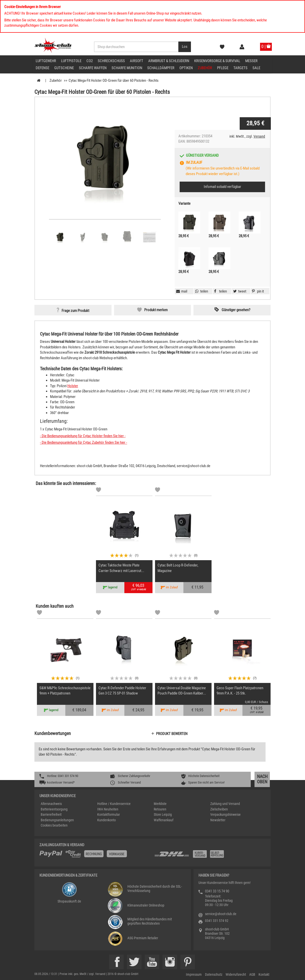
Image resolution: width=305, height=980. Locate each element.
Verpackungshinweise (225, 814)
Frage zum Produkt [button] (75, 311)
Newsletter (218, 820)
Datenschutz (214, 974)
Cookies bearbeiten (54, 825)
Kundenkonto (107, 820)
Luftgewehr (46, 61)
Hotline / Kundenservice (114, 804)
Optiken (186, 68)
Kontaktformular (109, 814)
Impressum (194, 974)
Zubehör (205, 68)
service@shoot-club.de (221, 914)
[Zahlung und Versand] (210, 856)
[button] (257, 291)
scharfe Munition (127, 68)
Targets (240, 68)
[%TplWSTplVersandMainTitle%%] (95, 856)
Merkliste (160, 804)
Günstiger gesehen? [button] (236, 310)
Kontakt (264, 974)
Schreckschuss (111, 61)
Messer (251, 61)
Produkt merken (156, 310)
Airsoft (137, 61)
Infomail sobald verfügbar (222, 187)
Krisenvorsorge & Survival (217, 61)
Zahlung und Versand (225, 804)
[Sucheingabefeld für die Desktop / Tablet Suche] (136, 47)
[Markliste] (98, 491)
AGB (252, 974)
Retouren (160, 809)
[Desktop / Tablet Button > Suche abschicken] (185, 47)
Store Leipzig (163, 814)
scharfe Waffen (93, 68)
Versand (259, 136)
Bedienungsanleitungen (57, 820)
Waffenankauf (164, 820)
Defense (42, 68)
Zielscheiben (219, 809)
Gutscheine (64, 68)
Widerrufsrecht (236, 974)
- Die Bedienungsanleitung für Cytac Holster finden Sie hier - (83, 436)
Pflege (223, 68)
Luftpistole (71, 61)
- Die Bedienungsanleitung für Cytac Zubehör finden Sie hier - (84, 442)
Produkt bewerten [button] (172, 734)
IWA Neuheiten (108, 809)
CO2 (90, 61)
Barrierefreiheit (51, 814)
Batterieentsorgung (54, 809)
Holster (73, 386)
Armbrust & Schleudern (169, 61)
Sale (256, 68)
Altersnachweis (51, 804)
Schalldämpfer (161, 68)
